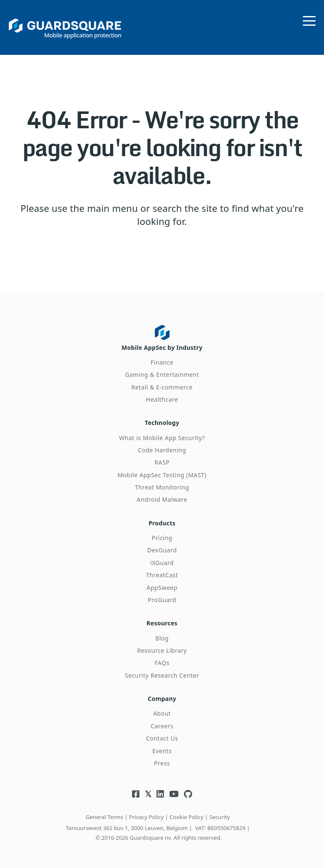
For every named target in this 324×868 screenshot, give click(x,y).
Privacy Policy (146, 817)
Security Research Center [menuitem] (162, 675)
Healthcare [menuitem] (162, 399)
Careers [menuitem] (162, 726)
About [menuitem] (162, 713)
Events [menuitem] (162, 751)
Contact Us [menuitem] (162, 738)
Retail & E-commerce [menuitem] (162, 387)
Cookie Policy (186, 817)
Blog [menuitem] (162, 638)
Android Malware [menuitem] (162, 499)
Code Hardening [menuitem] (162, 450)
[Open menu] (309, 19)
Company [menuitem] (162, 699)
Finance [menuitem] (162, 362)
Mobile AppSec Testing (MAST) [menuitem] (162, 475)
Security (220, 817)
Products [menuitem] (162, 523)
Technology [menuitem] (162, 423)
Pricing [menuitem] (162, 538)
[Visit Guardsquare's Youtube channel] (174, 794)
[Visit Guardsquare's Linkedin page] (160, 794)
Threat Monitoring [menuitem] (162, 487)
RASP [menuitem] (162, 462)
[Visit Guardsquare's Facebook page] (136, 794)
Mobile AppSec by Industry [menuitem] (162, 347)
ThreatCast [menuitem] (162, 575)
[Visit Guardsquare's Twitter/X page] (148, 794)
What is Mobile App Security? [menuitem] (162, 438)
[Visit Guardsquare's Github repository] (188, 794)
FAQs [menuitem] (162, 663)
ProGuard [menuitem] (162, 600)
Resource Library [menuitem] (162, 650)
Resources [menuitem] (162, 623)
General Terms (104, 817)
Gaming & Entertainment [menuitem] (162, 375)
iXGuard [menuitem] (162, 563)
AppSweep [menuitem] (162, 588)
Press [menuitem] (162, 763)
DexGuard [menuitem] (162, 550)
